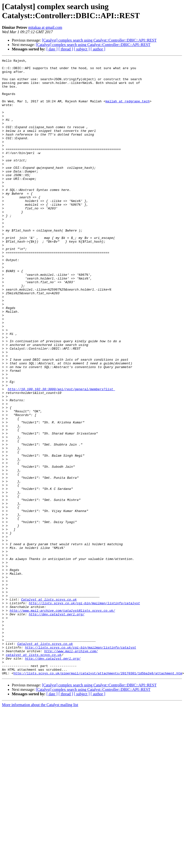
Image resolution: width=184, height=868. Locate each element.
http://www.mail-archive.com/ (71, 770)
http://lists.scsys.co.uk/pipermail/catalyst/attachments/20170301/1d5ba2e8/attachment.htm (98, 796)
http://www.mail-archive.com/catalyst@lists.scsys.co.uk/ (62, 721)
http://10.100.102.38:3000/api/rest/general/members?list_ (61, 455)
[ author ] (98, 49)
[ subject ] (82, 49)
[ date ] (52, 49)
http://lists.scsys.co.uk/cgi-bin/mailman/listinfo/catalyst (84, 712)
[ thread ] (66, 49)
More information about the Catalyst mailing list (40, 828)
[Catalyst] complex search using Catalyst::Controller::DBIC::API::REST (99, 40)
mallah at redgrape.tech (127, 110)
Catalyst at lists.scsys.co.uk (49, 708)
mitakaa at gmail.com (45, 27)
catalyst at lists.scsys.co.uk (34, 774)
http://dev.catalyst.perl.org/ (57, 726)
